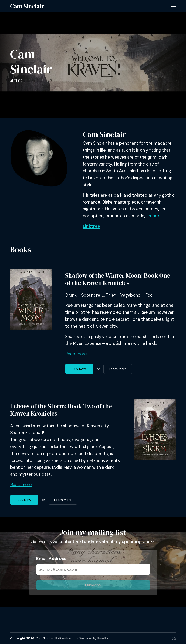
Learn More (118, 369)
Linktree (92, 226)
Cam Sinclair (27, 6)
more (154, 216)
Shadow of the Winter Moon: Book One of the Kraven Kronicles (118, 279)
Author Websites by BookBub (89, 638)
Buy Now (79, 369)
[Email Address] (93, 569)
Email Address (51, 559)
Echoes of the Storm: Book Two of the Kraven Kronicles (61, 410)
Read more (76, 354)
